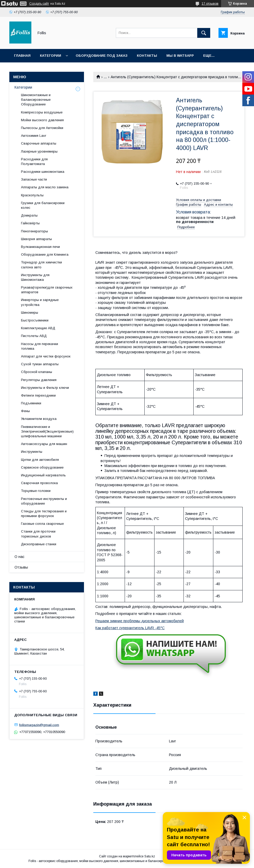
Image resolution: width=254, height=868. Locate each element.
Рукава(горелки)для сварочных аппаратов (47, 290)
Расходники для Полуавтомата (34, 162)
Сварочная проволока (39, 483)
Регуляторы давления (39, 380)
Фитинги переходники (38, 395)
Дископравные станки (39, 544)
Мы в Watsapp (180, 56)
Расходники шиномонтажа (43, 172)
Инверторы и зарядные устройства (40, 302)
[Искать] (204, 33)
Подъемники (31, 403)
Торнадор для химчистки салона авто (41, 265)
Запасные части (34, 179)
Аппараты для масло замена (45, 187)
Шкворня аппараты (36, 239)
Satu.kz (150, 856)
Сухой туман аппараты (40, 364)
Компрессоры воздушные (42, 112)
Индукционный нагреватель (43, 475)
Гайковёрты (30, 223)
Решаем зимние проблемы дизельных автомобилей (140, 621)
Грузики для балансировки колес (43, 205)
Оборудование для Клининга (45, 254)
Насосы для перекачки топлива (40, 346)
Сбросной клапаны (37, 372)
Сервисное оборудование (42, 467)
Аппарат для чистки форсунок (46, 356)
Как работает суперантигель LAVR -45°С (130, 628)
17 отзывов (210, 4)
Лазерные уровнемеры (39, 151)
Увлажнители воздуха (39, 419)
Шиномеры (30, 313)
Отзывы (21, 567)
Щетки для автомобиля (40, 460)
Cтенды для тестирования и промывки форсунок (44, 514)
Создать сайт (39, 4)
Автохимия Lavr (34, 136)
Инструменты (32, 452)
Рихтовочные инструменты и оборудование (44, 501)
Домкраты (29, 215)
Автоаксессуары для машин (44, 444)
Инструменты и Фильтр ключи (45, 388)
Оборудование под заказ (102, 56)
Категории (51, 56)
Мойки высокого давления (42, 120)
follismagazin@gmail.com (39, 725)
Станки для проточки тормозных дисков (38, 534)
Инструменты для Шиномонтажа (35, 277)
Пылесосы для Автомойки (42, 128)
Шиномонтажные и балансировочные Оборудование (36, 100)
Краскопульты (32, 195)
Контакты (147, 56)
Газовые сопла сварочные (42, 524)
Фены (25, 411)
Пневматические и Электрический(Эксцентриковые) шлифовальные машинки (47, 431)
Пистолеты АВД (34, 336)
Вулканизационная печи (40, 247)
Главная (22, 56)
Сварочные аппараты (39, 143)
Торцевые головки (36, 491)
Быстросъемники (35, 320)
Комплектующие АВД (38, 328)
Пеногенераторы (34, 231)
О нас (19, 557)
